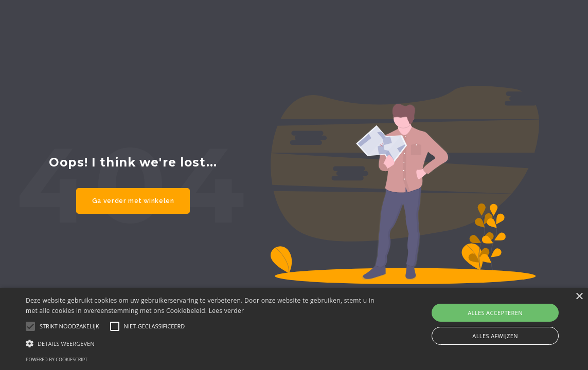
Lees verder (227, 311)
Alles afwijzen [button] (495, 336)
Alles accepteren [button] (495, 313)
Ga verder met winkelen (133, 201)
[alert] (294, 329)
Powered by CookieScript (57, 359)
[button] (200, 343)
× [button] (579, 297)
